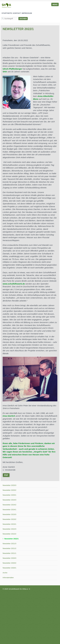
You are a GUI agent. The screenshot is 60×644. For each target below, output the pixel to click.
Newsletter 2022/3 (9, 529)
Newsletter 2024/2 (9, 505)
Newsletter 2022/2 (9, 534)
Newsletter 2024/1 (9, 510)
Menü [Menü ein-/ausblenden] (55, 5)
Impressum (27, 13)
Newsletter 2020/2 (9, 563)
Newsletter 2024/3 (9, 500)
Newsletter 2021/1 (9, 553)
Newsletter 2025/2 (9, 490)
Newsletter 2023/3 (9, 514)
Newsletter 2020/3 (9, 558)
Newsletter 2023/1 (9, 524)
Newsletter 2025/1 (9, 495)
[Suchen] (23, 19)
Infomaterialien (8, 578)
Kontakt (17, 13)
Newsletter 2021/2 (9, 548)
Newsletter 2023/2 (9, 519)
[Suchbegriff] (10, 19)
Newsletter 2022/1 (11, 539)
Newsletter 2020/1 (9, 568)
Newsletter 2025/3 (9, 485)
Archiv (5, 573)
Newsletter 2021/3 (9, 544)
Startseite (7, 13)
